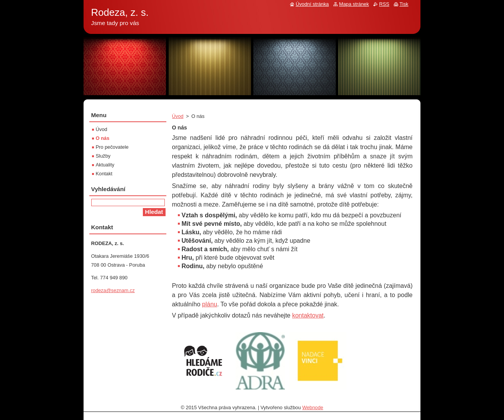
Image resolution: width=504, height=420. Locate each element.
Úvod (178, 116)
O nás (103, 138)
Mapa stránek (354, 4)
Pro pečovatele (112, 147)
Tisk (404, 4)
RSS (384, 4)
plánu (210, 304)
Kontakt (104, 174)
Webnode (313, 407)
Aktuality (105, 165)
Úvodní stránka (312, 4)
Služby (103, 156)
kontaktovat (308, 315)
